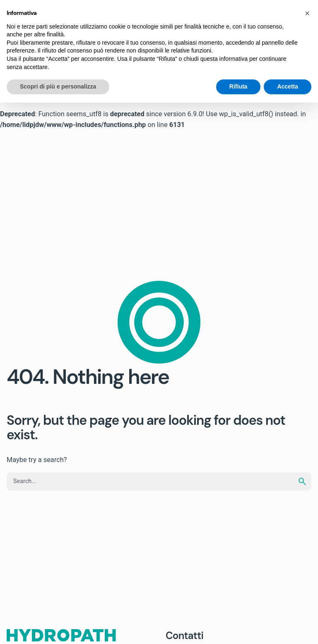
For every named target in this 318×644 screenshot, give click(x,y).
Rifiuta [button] (238, 86)
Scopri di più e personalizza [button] (58, 86)
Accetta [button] (288, 86)
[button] (307, 13)
